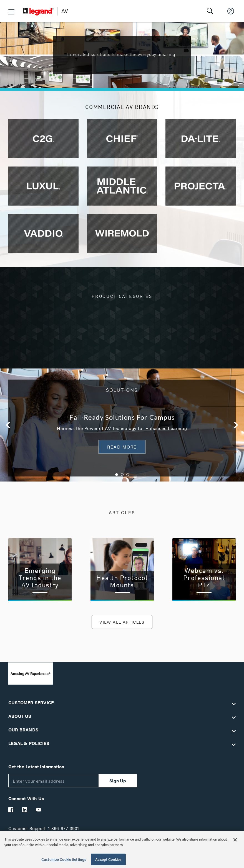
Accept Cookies (108, 859)
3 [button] (128, 475)
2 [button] (122, 475)
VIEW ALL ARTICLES (122, 623)
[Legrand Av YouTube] (39, 811)
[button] (11, 12)
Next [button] (236, 425)
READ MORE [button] (122, 447)
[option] (122, 425)
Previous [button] (8, 425)
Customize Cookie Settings (64, 859)
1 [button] (117, 475)
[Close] (235, 840)
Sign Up (118, 782)
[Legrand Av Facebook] (11, 811)
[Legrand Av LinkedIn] (25, 811)
